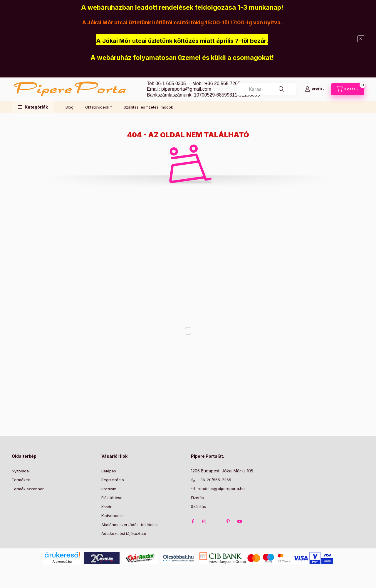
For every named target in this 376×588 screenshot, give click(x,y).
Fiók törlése (112, 498)
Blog (69, 107)
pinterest (228, 521)
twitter (216, 521)
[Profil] (315, 89)
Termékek (21, 480)
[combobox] (266, 89)
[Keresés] (281, 89)
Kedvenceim (113, 516)
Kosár (106, 507)
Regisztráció (113, 480)
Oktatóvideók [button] (97, 107)
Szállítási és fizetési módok (148, 107)
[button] (33, 107)
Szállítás (198, 506)
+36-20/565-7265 (214, 480)
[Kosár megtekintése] (348, 89)
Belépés (109, 471)
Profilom (109, 489)
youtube (240, 521)
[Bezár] (361, 39)
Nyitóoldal (21, 471)
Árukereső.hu (62, 562)
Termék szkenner (28, 489)
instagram (204, 521)
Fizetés (197, 498)
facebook (193, 521)
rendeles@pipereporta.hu (221, 489)
